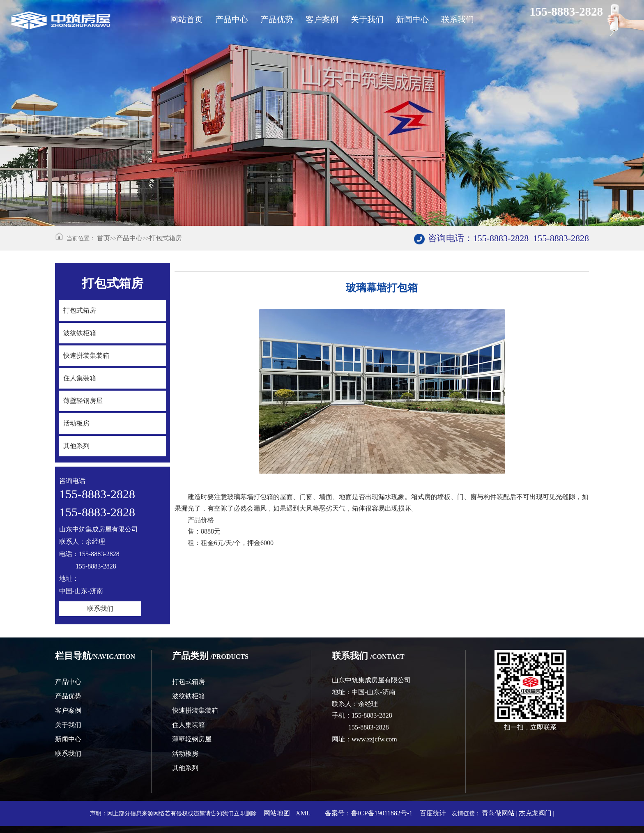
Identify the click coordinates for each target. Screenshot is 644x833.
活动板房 (185, 754)
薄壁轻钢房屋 (192, 739)
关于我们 (68, 725)
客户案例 (68, 710)
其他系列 (185, 768)
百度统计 (433, 813)
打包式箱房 (166, 238)
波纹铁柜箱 (189, 696)
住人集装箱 (189, 725)
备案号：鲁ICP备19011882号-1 (369, 813)
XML (303, 813)
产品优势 (68, 696)
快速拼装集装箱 (195, 710)
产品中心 (129, 238)
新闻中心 (68, 739)
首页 (103, 238)
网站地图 (277, 813)
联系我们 (100, 609)
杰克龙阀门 (535, 813)
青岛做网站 (498, 813)
